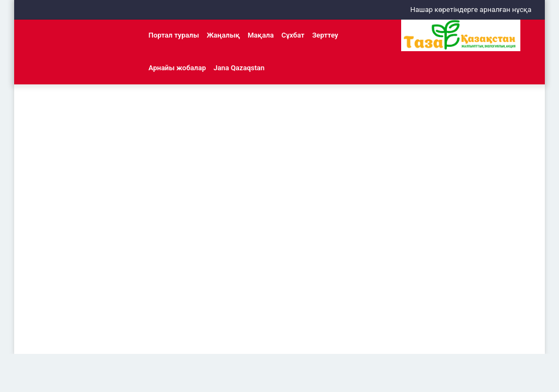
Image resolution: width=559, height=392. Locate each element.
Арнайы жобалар (177, 68)
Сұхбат (293, 35)
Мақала (261, 35)
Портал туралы (174, 35)
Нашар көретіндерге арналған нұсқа (471, 10)
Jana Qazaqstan (239, 68)
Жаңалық (223, 35)
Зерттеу (325, 35)
